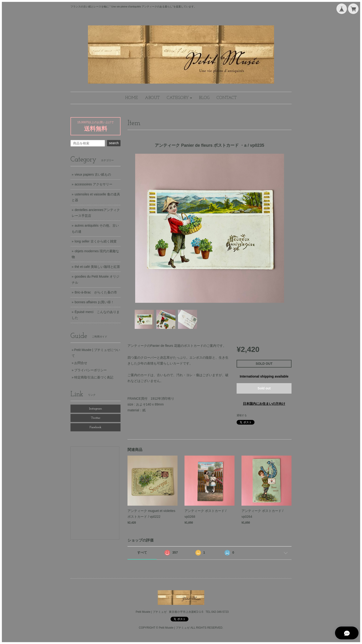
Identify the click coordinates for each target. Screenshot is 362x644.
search (114, 143)
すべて (142, 552)
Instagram (96, 409)
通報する (242, 415)
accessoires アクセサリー (94, 184)
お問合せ (81, 363)
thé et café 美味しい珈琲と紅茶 (97, 267)
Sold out (264, 388)
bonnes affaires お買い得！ (94, 302)
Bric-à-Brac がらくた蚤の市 (96, 292)
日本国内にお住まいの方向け (264, 404)
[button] (179, 98)
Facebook (96, 427)
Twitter (96, 418)
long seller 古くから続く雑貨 (96, 241)
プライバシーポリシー (90, 370)
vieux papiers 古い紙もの (93, 174)
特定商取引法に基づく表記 (94, 377)
